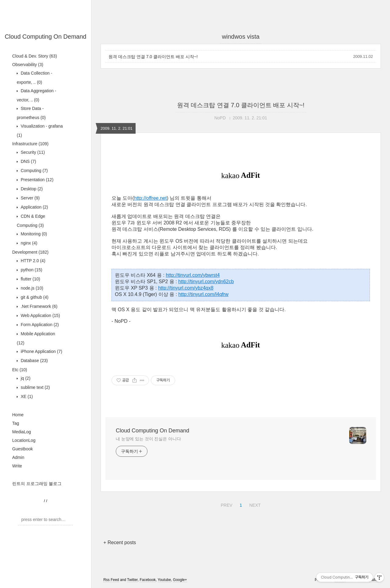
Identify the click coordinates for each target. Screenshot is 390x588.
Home (18, 415)
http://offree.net (150, 198)
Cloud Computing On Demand (46, 37)
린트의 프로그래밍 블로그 (37, 484)
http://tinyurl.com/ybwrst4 (193, 275)
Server (30, 198)
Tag (16, 423)
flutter (30, 279)
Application (34, 207)
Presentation (36, 180)
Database (34, 361)
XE (26, 396)
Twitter (132, 580)
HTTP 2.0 (32, 261)
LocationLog (24, 440)
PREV (226, 504)
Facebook (148, 580)
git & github (34, 297)
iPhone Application (41, 351)
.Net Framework (38, 306)
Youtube (165, 580)
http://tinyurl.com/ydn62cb (206, 282)
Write (17, 466)
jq (25, 378)
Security (32, 152)
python (31, 270)
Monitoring (33, 234)
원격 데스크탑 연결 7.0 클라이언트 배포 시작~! (153, 57)
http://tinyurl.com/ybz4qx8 (186, 288)
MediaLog (22, 432)
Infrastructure (30, 144)
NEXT (254, 504)
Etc (20, 370)
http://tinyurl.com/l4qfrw (203, 294)
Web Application (40, 315)
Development (30, 252)
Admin (18, 457)
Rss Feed (111, 580)
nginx (28, 243)
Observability (28, 65)
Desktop (31, 189)
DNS (28, 161)
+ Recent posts (120, 542)
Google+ (180, 580)
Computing (34, 171)
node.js (31, 288)
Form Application (39, 325)
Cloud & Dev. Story (35, 56)
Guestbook (23, 449)
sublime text (35, 387)
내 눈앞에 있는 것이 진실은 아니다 (148, 439)
